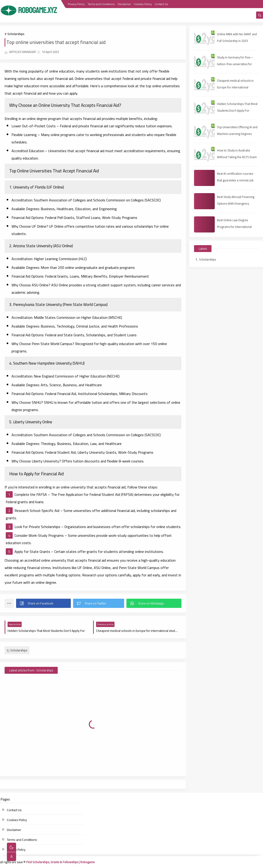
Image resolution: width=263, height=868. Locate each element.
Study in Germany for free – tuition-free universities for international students (235, 64)
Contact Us (161, 4)
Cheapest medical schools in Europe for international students (235, 87)
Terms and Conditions (101, 4)
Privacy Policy (76, 4)
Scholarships (16, 34)
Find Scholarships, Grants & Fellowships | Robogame (60, 862)
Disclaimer (124, 4)
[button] (43, 603)
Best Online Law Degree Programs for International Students (234, 227)
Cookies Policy (143, 4)
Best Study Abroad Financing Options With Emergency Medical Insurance (236, 203)
